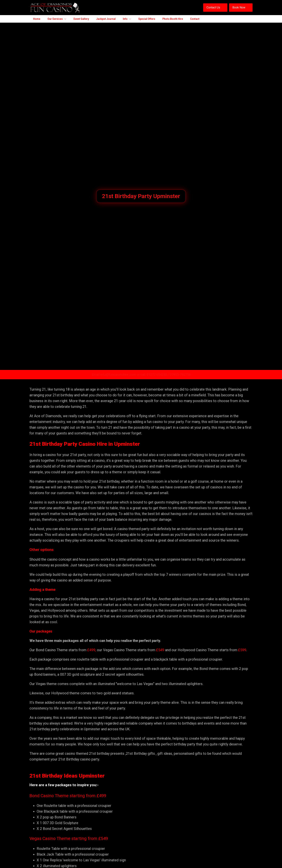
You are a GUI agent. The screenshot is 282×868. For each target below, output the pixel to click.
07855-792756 (180, 375)
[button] (215, 8)
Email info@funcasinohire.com (114, 375)
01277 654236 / (158, 375)
